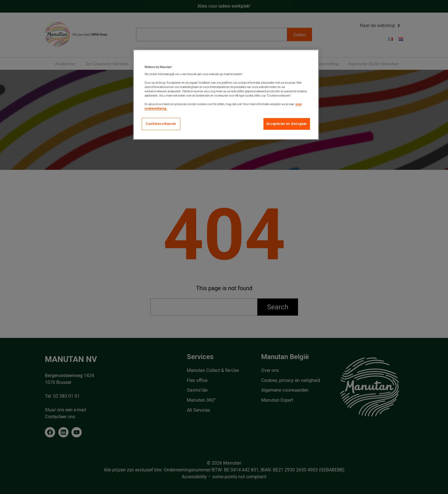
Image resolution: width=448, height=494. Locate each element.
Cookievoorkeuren (161, 124)
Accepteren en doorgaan (287, 124)
